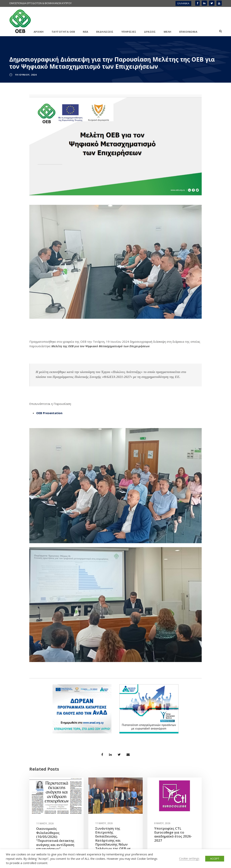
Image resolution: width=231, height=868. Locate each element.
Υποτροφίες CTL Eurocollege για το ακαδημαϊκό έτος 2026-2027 (173, 834)
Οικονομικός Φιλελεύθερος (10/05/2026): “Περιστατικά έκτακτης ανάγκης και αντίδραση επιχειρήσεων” (55, 839)
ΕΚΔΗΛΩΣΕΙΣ (105, 32)
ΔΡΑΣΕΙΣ (150, 32)
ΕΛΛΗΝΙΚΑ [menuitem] (183, 3)
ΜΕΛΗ (168, 32)
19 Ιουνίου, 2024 (26, 75)
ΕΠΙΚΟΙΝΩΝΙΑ (188, 32)
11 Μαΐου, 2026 (45, 823)
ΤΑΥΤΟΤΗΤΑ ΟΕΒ (63, 32)
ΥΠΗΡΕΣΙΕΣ (129, 32)
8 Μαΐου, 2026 (162, 823)
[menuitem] (183, 3)
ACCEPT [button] (215, 859)
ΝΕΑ (86, 32)
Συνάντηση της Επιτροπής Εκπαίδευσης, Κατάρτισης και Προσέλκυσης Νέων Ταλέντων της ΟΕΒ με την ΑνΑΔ (113, 840)
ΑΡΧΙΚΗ (39, 32)
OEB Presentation (49, 413)
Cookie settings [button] (189, 858)
